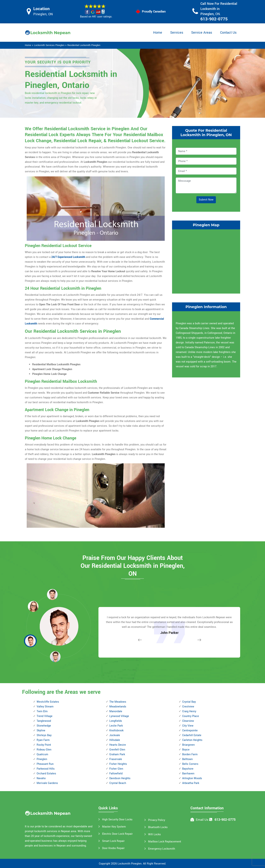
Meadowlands (118, 707)
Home (158, 33)
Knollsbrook (116, 731)
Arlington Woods (192, 778)
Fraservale (116, 759)
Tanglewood (44, 721)
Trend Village (45, 716)
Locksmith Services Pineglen (49, 45)
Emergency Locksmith (162, 849)
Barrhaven (188, 774)
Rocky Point (44, 745)
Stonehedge (44, 726)
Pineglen (42, 759)
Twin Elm (42, 711)
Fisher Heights (118, 764)
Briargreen (188, 745)
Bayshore (188, 769)
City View (188, 726)
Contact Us (228, 33)
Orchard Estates (46, 774)
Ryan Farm (43, 740)
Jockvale (115, 735)
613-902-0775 (214, 19)
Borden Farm (190, 754)
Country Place (191, 716)
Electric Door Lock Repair (117, 834)
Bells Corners (190, 764)
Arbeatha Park (191, 783)
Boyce (186, 750)
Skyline (41, 731)
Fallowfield (116, 774)
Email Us (202, 820)
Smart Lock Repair (113, 841)
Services (177, 33)
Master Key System (114, 827)
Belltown (187, 759)
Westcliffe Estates (48, 702)
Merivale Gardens (47, 783)
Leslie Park (116, 726)
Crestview (188, 707)
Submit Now (206, 200)
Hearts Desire (118, 745)
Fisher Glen (116, 769)
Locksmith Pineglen (130, 864)
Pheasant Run (45, 764)
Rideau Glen (44, 750)
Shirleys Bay (44, 735)
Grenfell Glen (117, 750)
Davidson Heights (120, 778)
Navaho (41, 778)
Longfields (116, 721)
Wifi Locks (154, 834)
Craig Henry (189, 711)
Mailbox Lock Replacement (165, 842)
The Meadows (118, 702)
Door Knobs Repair (113, 848)
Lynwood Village (119, 716)
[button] (55, 656)
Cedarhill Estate (192, 735)
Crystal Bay (189, 702)
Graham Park (117, 754)
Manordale (116, 711)
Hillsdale (115, 740)
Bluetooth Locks (158, 827)
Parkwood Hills (46, 769)
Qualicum (42, 754)
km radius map (206, 261)
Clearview (188, 721)
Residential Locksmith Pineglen (84, 45)
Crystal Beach (118, 783)
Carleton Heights (192, 740)
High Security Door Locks (117, 820)
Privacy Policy (157, 820)
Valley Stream (45, 707)
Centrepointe (190, 731)
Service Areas (202, 33)
